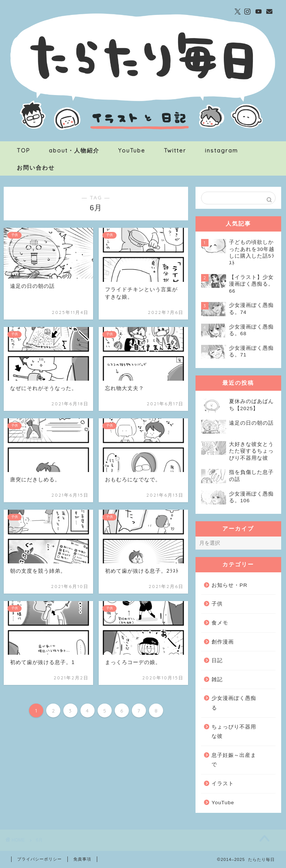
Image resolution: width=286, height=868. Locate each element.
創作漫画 (223, 642)
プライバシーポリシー (39, 859)
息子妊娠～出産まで (234, 760)
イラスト (223, 784)
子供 (217, 604)
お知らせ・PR (229, 585)
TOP (23, 150)
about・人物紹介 (74, 150)
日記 (217, 661)
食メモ (220, 623)
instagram (221, 150)
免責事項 (82, 859)
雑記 (217, 680)
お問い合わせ (36, 168)
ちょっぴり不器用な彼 (234, 732)
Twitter (175, 150)
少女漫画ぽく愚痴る (234, 703)
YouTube (132, 150)
